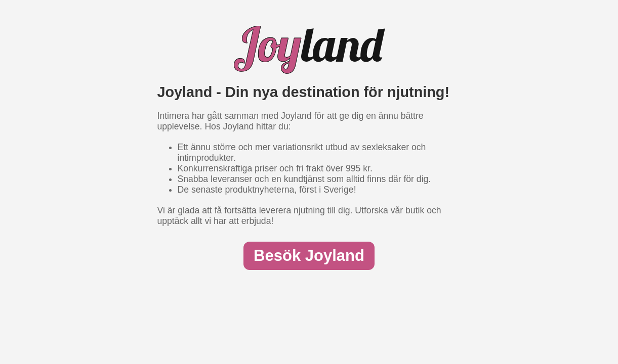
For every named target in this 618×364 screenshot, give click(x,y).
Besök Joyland (309, 256)
